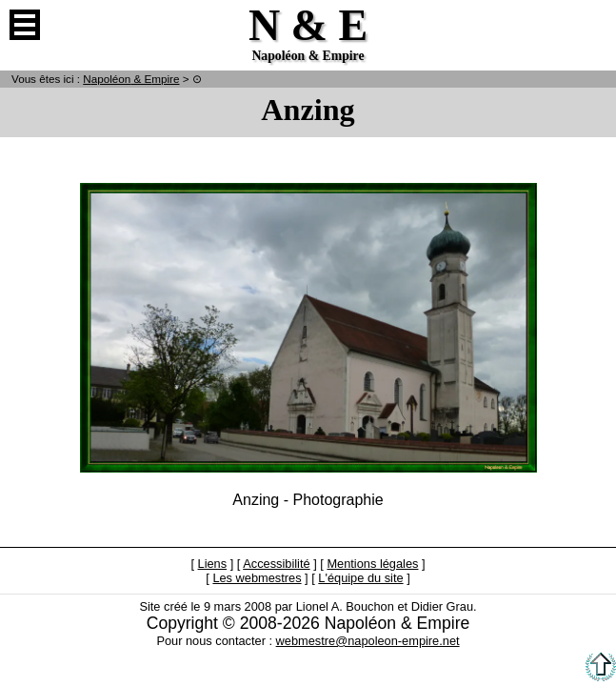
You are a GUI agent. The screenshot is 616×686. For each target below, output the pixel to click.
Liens (213, 564)
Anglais (591, 25)
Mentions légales (372, 564)
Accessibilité (276, 564)
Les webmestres (257, 578)
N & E (131, 79)
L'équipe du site (360, 578)
